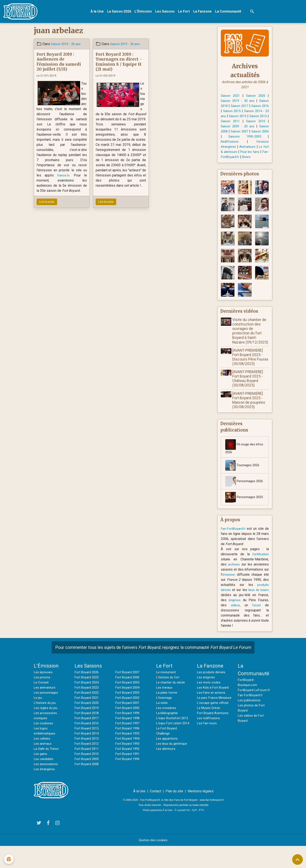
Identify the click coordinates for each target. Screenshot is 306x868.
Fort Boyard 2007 (128, 694)
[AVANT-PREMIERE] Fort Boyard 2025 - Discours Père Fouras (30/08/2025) (251, 368)
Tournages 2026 (243, 477)
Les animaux (43, 765)
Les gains (41, 776)
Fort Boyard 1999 (128, 735)
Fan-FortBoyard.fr (234, 550)
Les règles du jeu (47, 730)
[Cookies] (9, 859)
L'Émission (144, 12)
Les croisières (167, 730)
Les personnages (47, 714)
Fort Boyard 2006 (128, 699)
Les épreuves (44, 694)
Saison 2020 (256, 96)
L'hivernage (165, 720)
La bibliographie (168, 735)
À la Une (98, 12)
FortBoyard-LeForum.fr (255, 712)
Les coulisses (44, 745)
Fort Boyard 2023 (87, 709)
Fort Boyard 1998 (128, 740)
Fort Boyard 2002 (128, 720)
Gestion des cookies (153, 862)
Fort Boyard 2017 (87, 740)
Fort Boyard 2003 (128, 714)
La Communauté (229, 12)
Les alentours (166, 776)
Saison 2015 (244, 112)
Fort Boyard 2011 (87, 771)
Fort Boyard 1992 (128, 771)
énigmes (248, 622)
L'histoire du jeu (45, 725)
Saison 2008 (242, 132)
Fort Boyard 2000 (128, 730)
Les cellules (43, 760)
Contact (155, 813)
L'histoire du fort (168, 699)
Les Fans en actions (212, 714)
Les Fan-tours (207, 750)
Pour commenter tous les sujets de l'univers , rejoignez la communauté (153, 669)
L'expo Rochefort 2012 (173, 740)
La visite (163, 725)
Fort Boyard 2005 (128, 704)
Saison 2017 (244, 107)
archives (234, 586)
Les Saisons (166, 12)
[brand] (22, 12)
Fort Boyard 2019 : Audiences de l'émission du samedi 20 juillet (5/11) (59, 62)
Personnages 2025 (241, 516)
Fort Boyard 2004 (128, 709)
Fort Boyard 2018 (87, 735)
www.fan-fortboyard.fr (212, 822)
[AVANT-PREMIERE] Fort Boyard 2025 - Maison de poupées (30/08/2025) (250, 411)
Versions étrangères (240, 147)
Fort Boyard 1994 (128, 760)
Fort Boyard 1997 (128, 745)
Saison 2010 (230, 127)
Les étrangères (45, 791)
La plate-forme (167, 714)
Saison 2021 (231, 96)
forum (260, 627)
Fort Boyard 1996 (128, 750)
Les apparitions (168, 765)
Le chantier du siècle (172, 704)
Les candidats (44, 781)
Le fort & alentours (255, 153)
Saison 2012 (231, 122)
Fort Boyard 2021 (87, 720)
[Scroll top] (297, 859)
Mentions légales (201, 813)
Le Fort (185, 12)
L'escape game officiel (214, 730)
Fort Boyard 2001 (128, 725)
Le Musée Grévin (210, 735)
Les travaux (165, 709)
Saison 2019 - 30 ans (67, 45)
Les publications (250, 722)
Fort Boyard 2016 (87, 745)
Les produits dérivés (212, 694)
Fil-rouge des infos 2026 (241, 458)
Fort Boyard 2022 (87, 714)
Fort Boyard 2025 (87, 699)
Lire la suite (47, 203)
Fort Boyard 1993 (128, 765)
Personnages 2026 (241, 495)
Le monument (166, 694)
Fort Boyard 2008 (87, 786)
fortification (260, 576)
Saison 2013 (257, 117)
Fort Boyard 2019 (87, 730)
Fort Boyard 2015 (87, 750)
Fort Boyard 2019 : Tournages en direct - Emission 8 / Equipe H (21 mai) (119, 62)
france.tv (63, 176)
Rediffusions (255, 142)
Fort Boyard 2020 (87, 725)
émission (229, 596)
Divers (248, 163)
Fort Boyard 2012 (87, 765)
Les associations (47, 786)
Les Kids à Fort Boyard (214, 709)
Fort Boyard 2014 (87, 755)
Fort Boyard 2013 (87, 760)
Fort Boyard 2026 (87, 694)
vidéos (244, 627)
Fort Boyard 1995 (128, 755)
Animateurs (229, 153)
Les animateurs (45, 709)
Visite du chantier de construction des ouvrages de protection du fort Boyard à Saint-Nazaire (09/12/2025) (250, 340)
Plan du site (174, 813)
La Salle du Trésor (47, 771)
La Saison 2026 (120, 12)
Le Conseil (42, 704)
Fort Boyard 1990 (128, 781)
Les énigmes (207, 699)
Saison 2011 (256, 122)
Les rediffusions (209, 745)
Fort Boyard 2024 (87, 704)
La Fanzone (203, 12)
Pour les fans (239, 158)
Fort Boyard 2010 (87, 776)
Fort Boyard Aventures (214, 740)
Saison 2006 (243, 137)
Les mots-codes (209, 704)
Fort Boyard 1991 (128, 776)
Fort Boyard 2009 (87, 781)
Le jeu (38, 720)
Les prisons (43, 699)
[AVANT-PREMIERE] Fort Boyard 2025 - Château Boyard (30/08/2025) (248, 389)
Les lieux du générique (173, 771)
